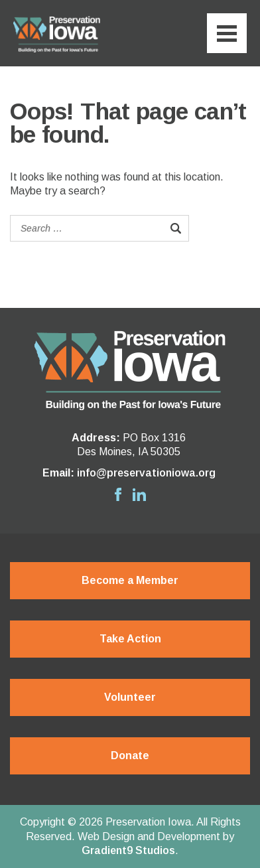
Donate (130, 756)
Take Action (130, 639)
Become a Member (130, 580)
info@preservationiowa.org (146, 473)
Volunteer (130, 697)
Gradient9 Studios (128, 850)
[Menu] (227, 33)
